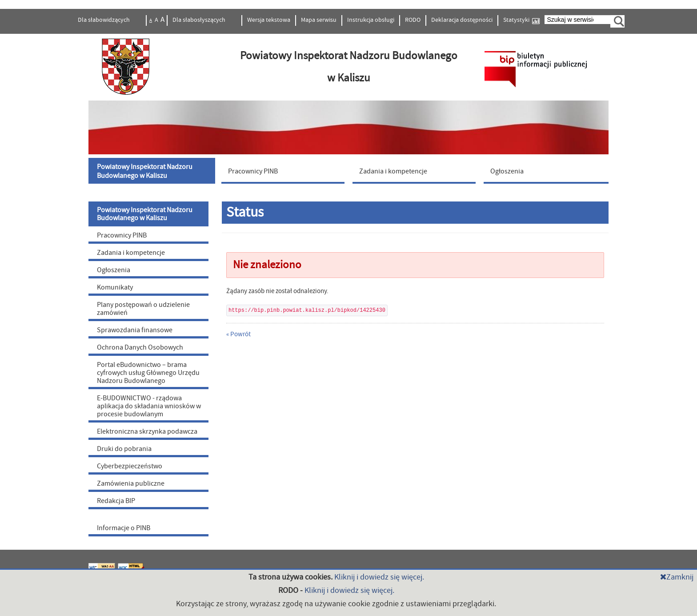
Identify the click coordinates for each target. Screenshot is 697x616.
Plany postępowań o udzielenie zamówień (143, 309)
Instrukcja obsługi (371, 20)
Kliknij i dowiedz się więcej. (379, 577)
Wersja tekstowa (269, 20)
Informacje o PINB (124, 528)
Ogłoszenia (114, 270)
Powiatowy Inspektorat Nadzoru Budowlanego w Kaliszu (145, 214)
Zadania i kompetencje (131, 253)
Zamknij (677, 577)
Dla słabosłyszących (200, 20)
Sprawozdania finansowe (135, 330)
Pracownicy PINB (122, 235)
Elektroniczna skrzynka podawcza (147, 431)
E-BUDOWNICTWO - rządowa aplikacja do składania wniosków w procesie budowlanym (149, 406)
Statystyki (521, 20)
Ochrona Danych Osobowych (140, 347)
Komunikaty (115, 287)
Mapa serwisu (319, 20)
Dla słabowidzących (104, 20)
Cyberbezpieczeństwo (130, 466)
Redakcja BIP (116, 501)
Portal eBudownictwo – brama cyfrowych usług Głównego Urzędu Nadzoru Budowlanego (148, 373)
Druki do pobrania (124, 449)
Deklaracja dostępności (462, 20)
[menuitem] (153, 171)
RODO (413, 20)
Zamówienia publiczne (131, 483)
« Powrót (238, 334)
